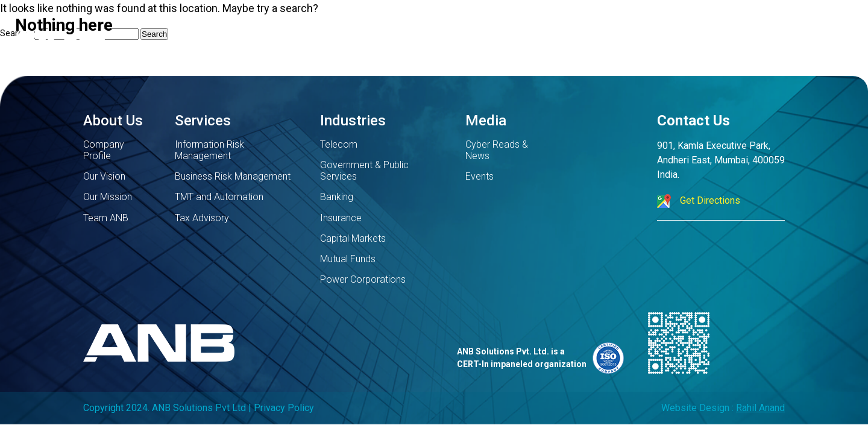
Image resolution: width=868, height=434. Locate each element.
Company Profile (104, 150)
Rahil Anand (760, 408)
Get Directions (699, 201)
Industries (353, 121)
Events (480, 176)
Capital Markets (353, 238)
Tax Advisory (202, 218)
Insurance (341, 218)
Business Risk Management (233, 176)
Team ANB (106, 218)
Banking (337, 197)
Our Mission (108, 197)
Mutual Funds (348, 259)
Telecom (339, 144)
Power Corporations (363, 279)
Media (486, 121)
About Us (113, 121)
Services (203, 121)
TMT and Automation (219, 197)
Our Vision (104, 176)
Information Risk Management (209, 150)
